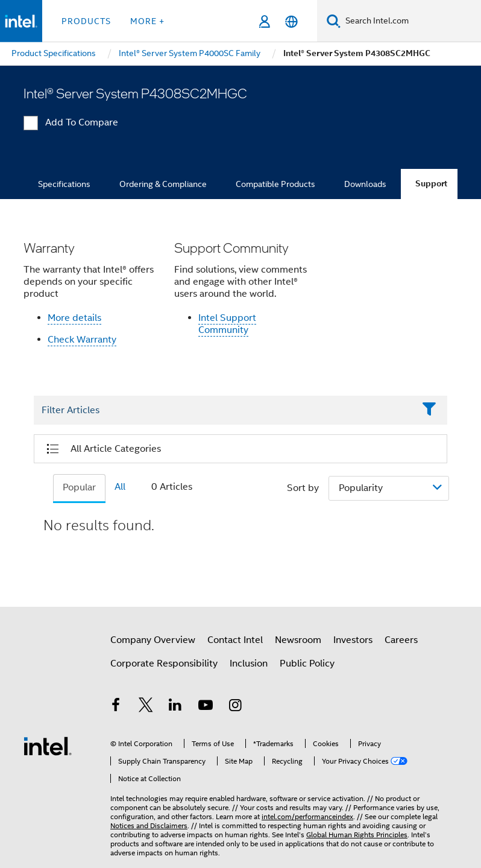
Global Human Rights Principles (357, 835)
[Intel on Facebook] (116, 707)
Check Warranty (82, 340)
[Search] (334, 21)
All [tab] (120, 487)
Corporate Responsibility (164, 664)
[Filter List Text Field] (224, 410)
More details (74, 318)
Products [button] (86, 21)
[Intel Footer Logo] (48, 746)
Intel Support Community (227, 324)
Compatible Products (275, 184)
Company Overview (153, 640)
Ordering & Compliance (163, 184)
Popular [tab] (79, 487)
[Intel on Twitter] (146, 707)
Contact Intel (235, 640)
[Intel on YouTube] (206, 707)
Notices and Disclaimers (149, 825)
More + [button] (147, 21)
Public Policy (307, 664)
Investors (353, 640)
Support (431, 184)
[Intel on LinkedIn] (175, 707)
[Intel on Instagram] (235, 707)
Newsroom (298, 640)
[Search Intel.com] (411, 21)
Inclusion (249, 664)
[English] (291, 21)
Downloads (365, 184)
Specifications (64, 184)
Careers (401, 640)
